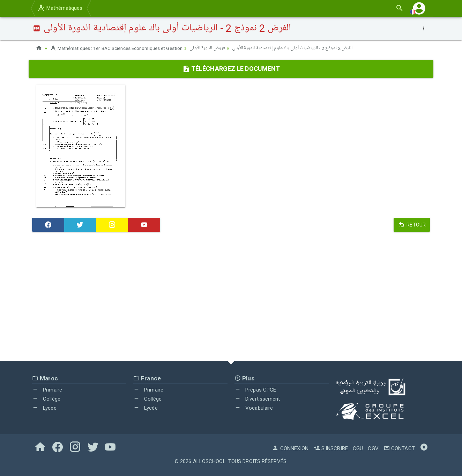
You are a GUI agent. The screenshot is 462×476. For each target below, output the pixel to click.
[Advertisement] (231, 298)
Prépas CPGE (255, 390)
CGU (358, 448)
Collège (46, 399)
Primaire (47, 390)
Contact (399, 448)
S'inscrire (331, 448)
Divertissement (257, 399)
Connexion (290, 448)
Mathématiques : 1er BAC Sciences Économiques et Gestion (121, 48)
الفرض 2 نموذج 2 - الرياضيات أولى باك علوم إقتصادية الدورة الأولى (301, 48)
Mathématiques (60, 8)
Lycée (44, 408)
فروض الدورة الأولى (216, 48)
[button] (419, 8)
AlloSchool (209, 461)
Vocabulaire (254, 408)
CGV (373, 448)
